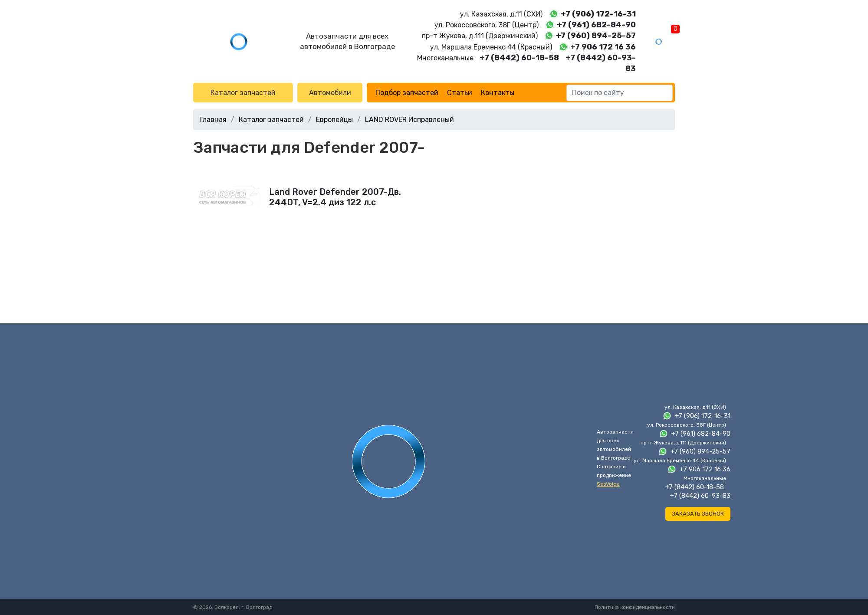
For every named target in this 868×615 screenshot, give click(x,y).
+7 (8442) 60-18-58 (519, 58)
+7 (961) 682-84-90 (596, 25)
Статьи (460, 93)
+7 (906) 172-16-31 (598, 14)
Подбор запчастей (407, 93)
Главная (213, 120)
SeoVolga (608, 484)
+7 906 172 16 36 (603, 47)
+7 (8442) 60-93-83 (700, 496)
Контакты (498, 93)
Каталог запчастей (243, 93)
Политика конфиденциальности (635, 607)
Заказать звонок (698, 514)
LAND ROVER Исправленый (409, 120)
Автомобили (330, 93)
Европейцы (334, 120)
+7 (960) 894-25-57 (596, 36)
